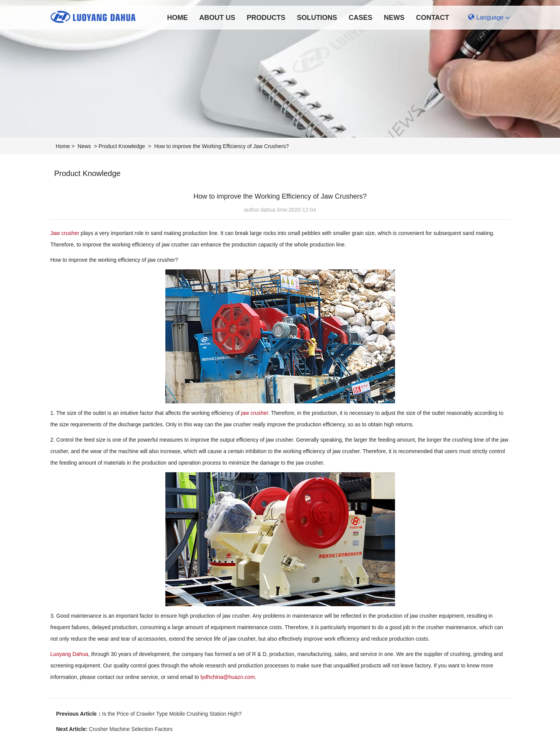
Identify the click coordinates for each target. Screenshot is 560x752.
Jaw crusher (65, 233)
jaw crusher (255, 413)
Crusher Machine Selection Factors (131, 729)
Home (178, 18)
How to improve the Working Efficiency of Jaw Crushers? (222, 146)
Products (266, 18)
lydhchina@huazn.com (228, 677)
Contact (433, 18)
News (394, 18)
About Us (217, 18)
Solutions (317, 18)
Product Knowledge (122, 146)
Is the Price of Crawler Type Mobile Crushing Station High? (172, 714)
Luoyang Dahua (69, 654)
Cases (361, 18)
